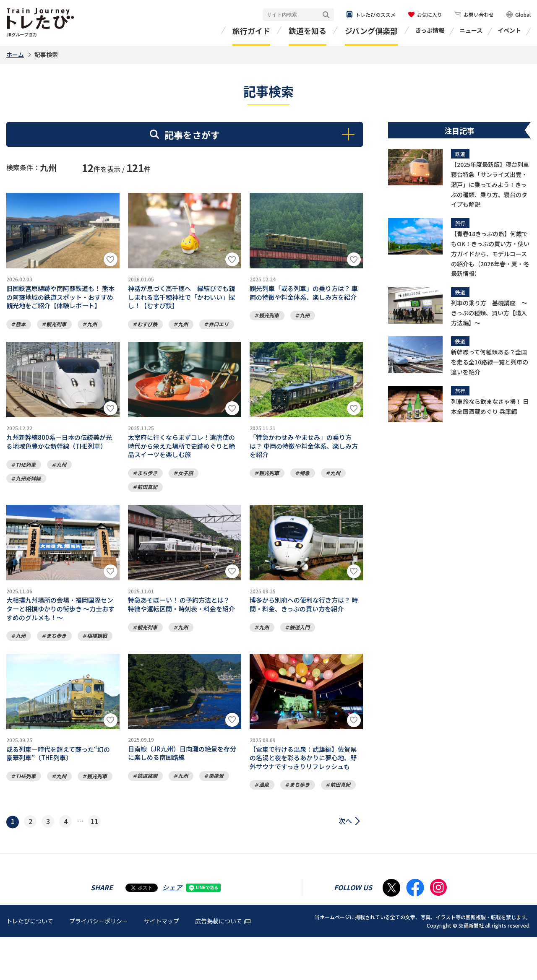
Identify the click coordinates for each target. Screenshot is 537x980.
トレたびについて (30, 963)
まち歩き (147, 488)
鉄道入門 (300, 648)
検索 (326, 15)
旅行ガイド (251, 31)
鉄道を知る (308, 31)
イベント (509, 30)
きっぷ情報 (430, 30)
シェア (172, 930)
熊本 (21, 332)
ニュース (471, 30)
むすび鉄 (147, 332)
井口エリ (219, 332)
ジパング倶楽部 (371, 31)
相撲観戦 (97, 659)
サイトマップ (162, 963)
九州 (92, 332)
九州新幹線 (28, 491)
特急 (305, 488)
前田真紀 (147, 502)
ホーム (15, 55)
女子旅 (185, 488)
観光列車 (56, 332)
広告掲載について (223, 963)
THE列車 (26, 477)
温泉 (264, 827)
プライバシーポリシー (99, 963)
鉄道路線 (147, 804)
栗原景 (216, 804)
